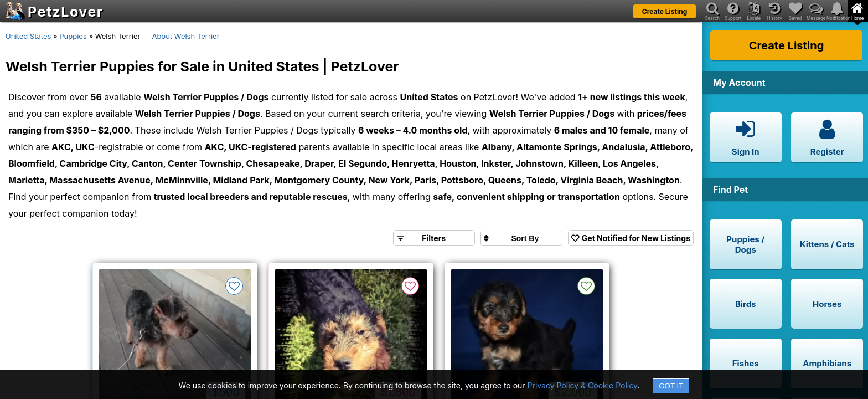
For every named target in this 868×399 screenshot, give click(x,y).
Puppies (73, 36)
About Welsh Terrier (185, 36)
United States (28, 36)
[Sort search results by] (521, 238)
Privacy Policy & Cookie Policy (583, 385)
